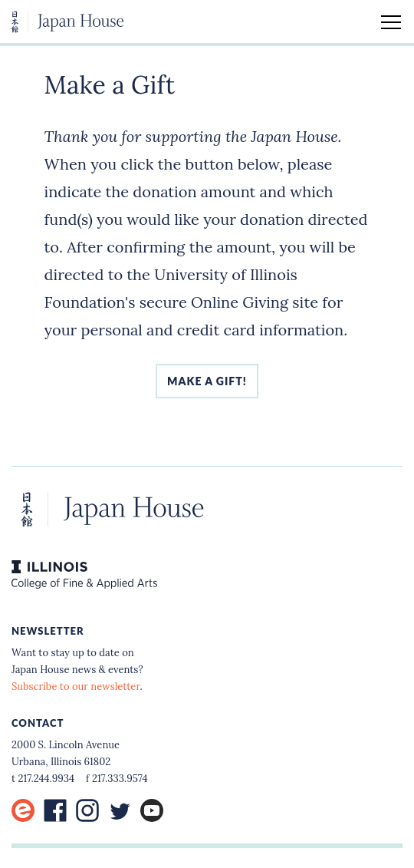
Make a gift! (207, 381)
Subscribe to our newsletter (76, 686)
